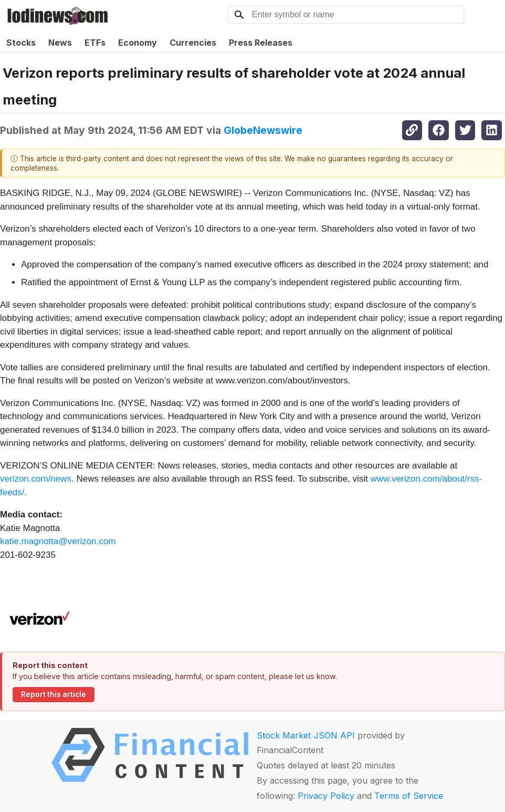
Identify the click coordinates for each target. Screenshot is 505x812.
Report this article (54, 694)
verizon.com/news (36, 479)
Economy (138, 43)
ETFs (95, 43)
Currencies (193, 43)
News (60, 43)
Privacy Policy (326, 796)
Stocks (21, 43)
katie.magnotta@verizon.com (58, 541)
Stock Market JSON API (306, 735)
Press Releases (261, 43)
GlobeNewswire (263, 130)
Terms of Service (409, 796)
